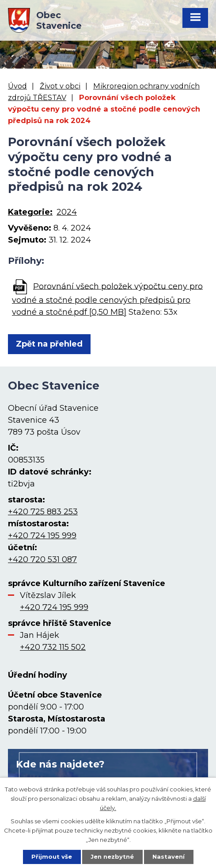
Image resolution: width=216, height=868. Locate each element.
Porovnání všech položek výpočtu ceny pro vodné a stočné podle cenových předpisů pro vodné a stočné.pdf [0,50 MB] (107, 299)
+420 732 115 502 (53, 647)
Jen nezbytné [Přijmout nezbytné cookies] (112, 856)
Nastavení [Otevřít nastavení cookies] (169, 856)
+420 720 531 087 (42, 559)
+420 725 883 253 (43, 512)
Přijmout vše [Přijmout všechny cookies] (52, 856)
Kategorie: (30, 212)
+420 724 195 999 (42, 536)
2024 (67, 212)
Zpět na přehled (49, 344)
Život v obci (60, 86)
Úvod (17, 86)
